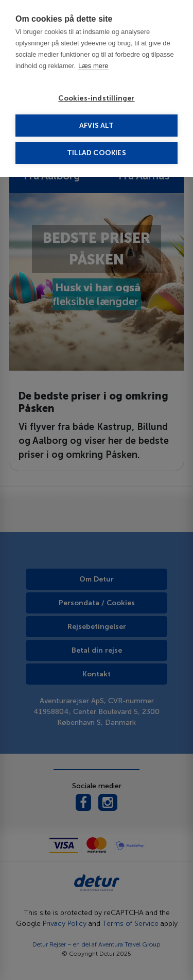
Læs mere (93, 66)
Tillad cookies (97, 153)
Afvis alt (97, 126)
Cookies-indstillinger (96, 98)
